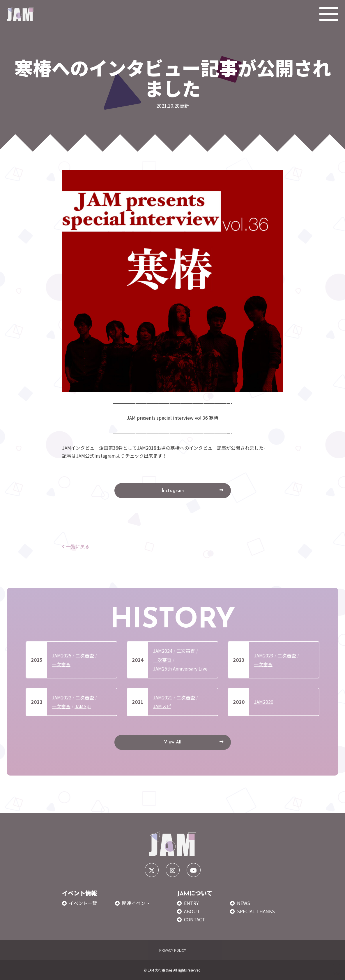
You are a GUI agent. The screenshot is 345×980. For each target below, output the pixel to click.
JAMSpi (83, 706)
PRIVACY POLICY (173, 950)
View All (173, 742)
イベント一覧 (83, 903)
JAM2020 (264, 702)
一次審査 (61, 664)
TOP (337, 968)
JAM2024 (163, 651)
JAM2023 (264, 655)
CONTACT (195, 919)
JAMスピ (162, 706)
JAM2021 (163, 697)
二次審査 (85, 655)
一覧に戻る (76, 546)
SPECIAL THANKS (256, 911)
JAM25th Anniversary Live (180, 668)
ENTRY (191, 903)
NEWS (244, 903)
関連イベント (136, 903)
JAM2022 (62, 697)
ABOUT (192, 911)
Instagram (173, 491)
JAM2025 (62, 655)
